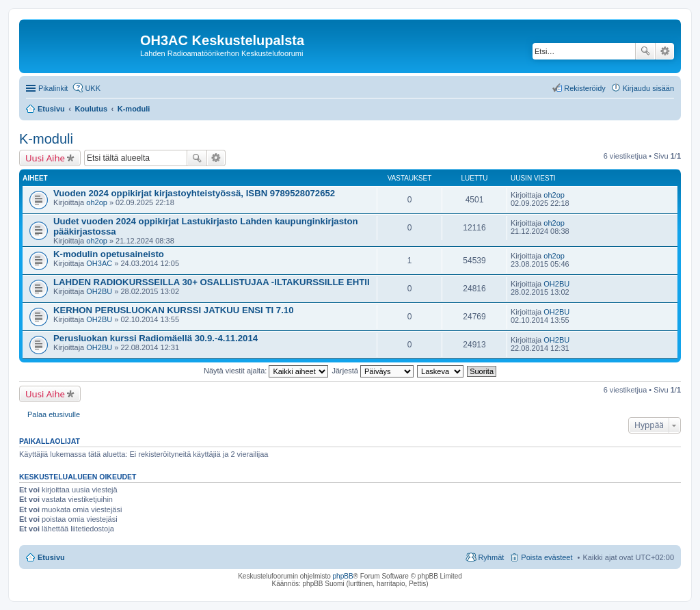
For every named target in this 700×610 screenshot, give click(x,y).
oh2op (97, 202)
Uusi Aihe (45, 158)
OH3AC (99, 263)
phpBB (343, 576)
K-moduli (46, 139)
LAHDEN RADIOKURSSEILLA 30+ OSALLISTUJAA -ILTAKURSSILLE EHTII (212, 282)
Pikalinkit (53, 88)
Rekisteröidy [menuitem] (585, 88)
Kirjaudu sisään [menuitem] (648, 88)
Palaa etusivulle (54, 414)
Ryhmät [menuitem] (491, 557)
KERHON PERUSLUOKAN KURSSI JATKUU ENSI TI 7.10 (173, 310)
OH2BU (99, 291)
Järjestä (373, 371)
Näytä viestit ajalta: (266, 371)
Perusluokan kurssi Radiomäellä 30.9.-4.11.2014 (156, 338)
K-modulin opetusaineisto (109, 254)
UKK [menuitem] (93, 88)
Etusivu (51, 557)
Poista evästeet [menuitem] (547, 557)
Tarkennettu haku (665, 51)
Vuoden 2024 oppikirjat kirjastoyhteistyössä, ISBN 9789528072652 (194, 193)
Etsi (645, 51)
